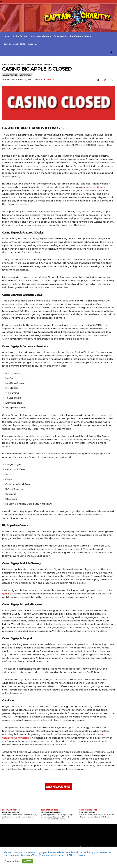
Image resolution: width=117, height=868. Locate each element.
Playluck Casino (87, 812)
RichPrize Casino (10, 812)
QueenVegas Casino (50, 812)
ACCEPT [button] (28, 861)
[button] (111, 52)
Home (5, 64)
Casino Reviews (17, 64)
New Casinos (25, 75)
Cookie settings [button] (12, 861)
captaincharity (46, 80)
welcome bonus (95, 187)
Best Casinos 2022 (11, 810)
